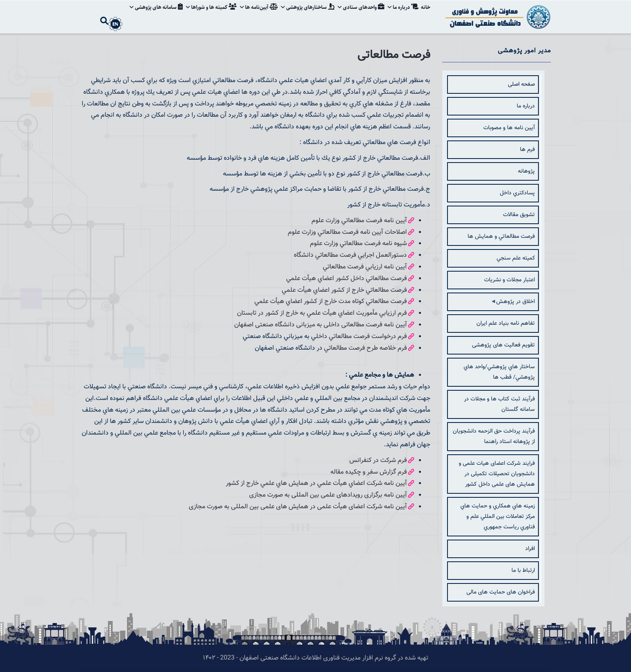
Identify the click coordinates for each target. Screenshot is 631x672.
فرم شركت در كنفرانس (378, 461)
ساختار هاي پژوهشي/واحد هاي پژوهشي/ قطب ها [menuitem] (499, 372)
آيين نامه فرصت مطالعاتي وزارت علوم (359, 221)
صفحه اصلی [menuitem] (521, 85)
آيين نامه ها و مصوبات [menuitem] (509, 128)
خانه (426, 14)
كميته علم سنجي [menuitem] (516, 258)
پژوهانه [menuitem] (526, 171)
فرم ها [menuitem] (527, 150)
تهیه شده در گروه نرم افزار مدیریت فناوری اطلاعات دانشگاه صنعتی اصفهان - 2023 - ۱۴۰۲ (315, 658)
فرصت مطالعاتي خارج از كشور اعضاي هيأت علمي (344, 290)
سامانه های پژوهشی (156, 14)
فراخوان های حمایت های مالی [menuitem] (501, 592)
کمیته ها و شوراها (211, 14)
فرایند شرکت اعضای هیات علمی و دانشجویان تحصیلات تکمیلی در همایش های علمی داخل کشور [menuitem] (497, 474)
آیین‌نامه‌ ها (259, 14)
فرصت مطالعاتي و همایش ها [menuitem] (501, 237)
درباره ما (403, 14)
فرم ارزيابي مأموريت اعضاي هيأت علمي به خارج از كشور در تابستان (322, 313)
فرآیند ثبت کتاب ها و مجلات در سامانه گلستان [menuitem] (499, 404)
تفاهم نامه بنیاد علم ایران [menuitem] (506, 324)
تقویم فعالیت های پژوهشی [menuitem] (503, 345)
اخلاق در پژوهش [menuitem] (515, 304)
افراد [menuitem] (530, 549)
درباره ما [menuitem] (526, 106)
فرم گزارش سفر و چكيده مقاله (369, 472)
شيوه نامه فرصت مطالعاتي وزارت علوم (358, 244)
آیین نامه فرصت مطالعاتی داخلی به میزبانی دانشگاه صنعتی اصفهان (321, 325)
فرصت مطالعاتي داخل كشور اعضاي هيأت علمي (346, 279)
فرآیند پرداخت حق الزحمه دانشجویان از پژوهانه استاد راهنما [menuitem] (494, 437)
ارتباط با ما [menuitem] (523, 571)
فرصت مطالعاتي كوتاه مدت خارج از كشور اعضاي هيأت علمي (331, 302)
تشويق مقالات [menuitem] (519, 215)
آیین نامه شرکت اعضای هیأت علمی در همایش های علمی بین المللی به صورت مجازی (298, 507)
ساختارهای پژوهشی (308, 14)
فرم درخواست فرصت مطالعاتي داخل (361, 337)
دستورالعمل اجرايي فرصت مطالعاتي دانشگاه (350, 255)
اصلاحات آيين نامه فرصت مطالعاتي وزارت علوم (347, 232)
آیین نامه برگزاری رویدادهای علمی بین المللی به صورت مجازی (328, 495)
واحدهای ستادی (361, 14)
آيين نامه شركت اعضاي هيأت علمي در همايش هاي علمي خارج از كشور (316, 483)
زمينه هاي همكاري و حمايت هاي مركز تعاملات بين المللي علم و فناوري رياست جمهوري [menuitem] (498, 517)
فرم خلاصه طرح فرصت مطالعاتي (365, 348)
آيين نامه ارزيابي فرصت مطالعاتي (365, 267)
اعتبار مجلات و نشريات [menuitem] (509, 280)
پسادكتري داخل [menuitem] (517, 193)
